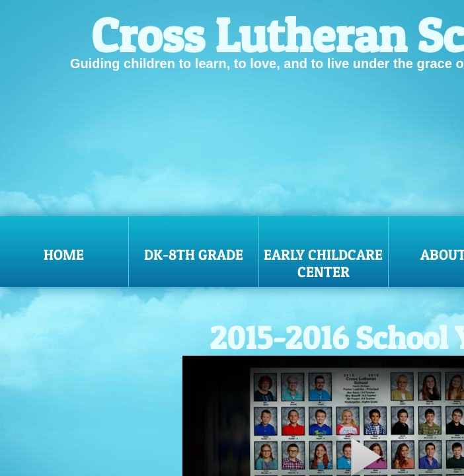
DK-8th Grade (194, 255)
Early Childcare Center (323, 263)
